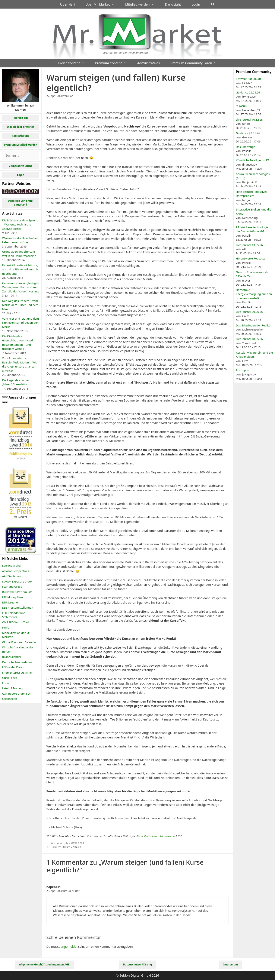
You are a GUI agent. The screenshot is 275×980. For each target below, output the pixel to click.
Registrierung (21, 136)
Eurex (6, 683)
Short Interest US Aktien (18, 673)
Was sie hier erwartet (21, 127)
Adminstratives (148, 63)
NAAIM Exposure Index (17, 581)
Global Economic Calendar (19, 642)
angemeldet (69, 947)
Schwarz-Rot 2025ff (248, 79)
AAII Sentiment (12, 576)
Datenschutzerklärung (137, 964)
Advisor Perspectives (16, 571)
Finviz (6, 627)
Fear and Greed (12, 587)
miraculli (241, 106)
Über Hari (67, 4)
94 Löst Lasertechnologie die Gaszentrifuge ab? (252, 229)
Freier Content (74, 63)
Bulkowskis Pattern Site (17, 592)
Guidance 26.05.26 (248, 92)
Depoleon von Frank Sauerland (21, 203)
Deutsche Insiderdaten (17, 662)
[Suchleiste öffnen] (213, 4)
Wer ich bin (21, 118)
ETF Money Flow (12, 597)
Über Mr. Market (103, 4)
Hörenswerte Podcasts (251, 258)
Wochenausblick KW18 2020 (67, 843)
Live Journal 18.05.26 (249, 339)
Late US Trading (12, 688)
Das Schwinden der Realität (254, 325)
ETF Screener (10, 602)
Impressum (231, 964)
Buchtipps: (243, 370)
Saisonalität (10, 699)
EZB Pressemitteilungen (18, 608)
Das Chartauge (246, 147)
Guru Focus (10, 678)
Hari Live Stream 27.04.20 (66, 847)
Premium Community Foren (196, 63)
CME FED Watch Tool (15, 622)
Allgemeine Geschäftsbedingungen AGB (45, 964)
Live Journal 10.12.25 (249, 120)
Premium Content (114, 63)
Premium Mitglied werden (21, 145)
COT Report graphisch (16, 694)
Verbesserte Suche (20, 166)
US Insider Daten (13, 667)
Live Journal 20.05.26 (249, 312)
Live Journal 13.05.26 (249, 245)
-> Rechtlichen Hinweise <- (158, 836)
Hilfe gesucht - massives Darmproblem (252, 194)
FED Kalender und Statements (14, 615)
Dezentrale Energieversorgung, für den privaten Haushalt (254, 294)
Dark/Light (173, 4)
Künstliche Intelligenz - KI (252, 160)
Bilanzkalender (12, 657)
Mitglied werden (142, 4)
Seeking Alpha (11, 566)
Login (196, 4)
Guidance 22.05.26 (248, 133)
